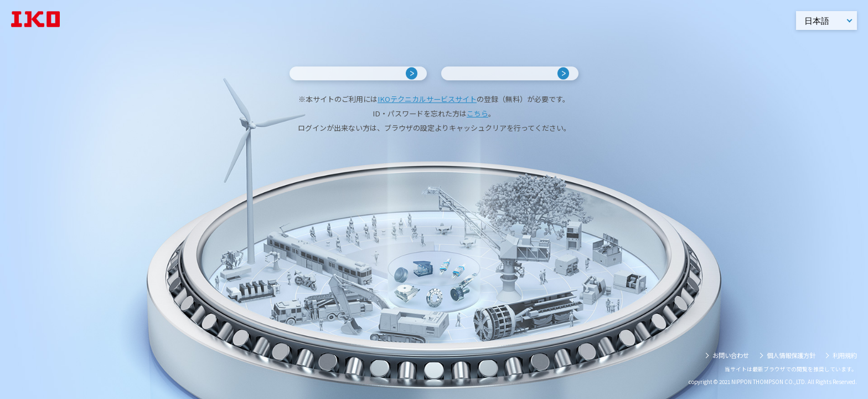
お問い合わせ (731, 355)
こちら (477, 140)
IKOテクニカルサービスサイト (427, 126)
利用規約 (845, 355)
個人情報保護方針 (791, 355)
